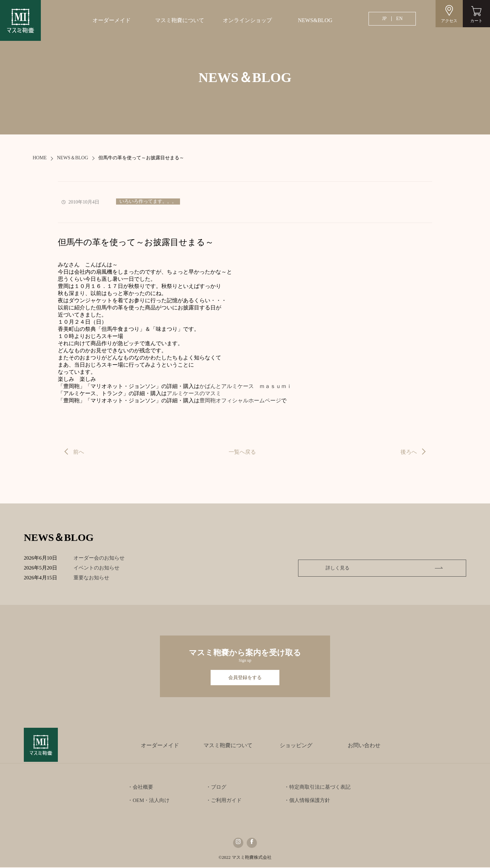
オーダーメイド (112, 20)
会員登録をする (245, 678)
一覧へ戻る (242, 452)
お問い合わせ (364, 746)
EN (399, 19)
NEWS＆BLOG (72, 158)
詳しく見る (419, 568)
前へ (79, 452)
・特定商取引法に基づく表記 (317, 788)
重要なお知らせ (96, 578)
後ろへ (409, 452)
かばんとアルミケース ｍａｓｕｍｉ (246, 386)
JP (384, 19)
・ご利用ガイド (224, 801)
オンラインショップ (247, 20)
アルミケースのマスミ (194, 393)
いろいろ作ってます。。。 (148, 201)
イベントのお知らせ (101, 568)
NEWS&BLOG (315, 20)
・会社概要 (140, 788)
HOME (40, 158)
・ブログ (216, 788)
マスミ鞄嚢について (180, 20)
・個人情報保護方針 (307, 801)
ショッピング (296, 746)
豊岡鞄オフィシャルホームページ (240, 400)
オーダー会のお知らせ (104, 558)
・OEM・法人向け (149, 801)
